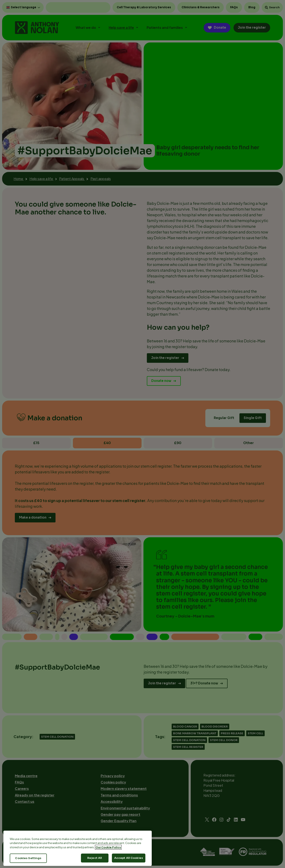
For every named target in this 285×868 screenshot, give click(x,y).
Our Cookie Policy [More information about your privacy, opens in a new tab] (108, 853)
